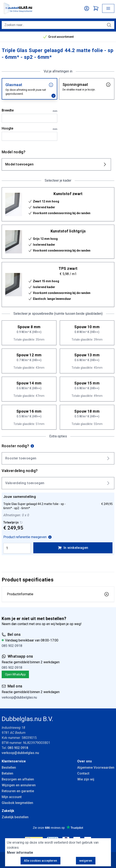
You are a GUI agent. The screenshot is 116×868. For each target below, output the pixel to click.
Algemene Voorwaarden (96, 768)
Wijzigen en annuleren (19, 785)
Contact (83, 773)
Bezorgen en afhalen (18, 779)
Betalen (7, 773)
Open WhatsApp (15, 674)
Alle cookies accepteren (40, 861)
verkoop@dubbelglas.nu (19, 697)
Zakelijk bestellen (15, 817)
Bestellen (9, 768)
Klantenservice (14, 761)
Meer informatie (20, 853)
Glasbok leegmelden (17, 803)
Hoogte (29, 129)
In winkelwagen (73, 548)
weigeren (86, 861)
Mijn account (12, 797)
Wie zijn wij (86, 779)
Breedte (29, 111)
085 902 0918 (12, 646)
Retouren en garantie (18, 791)
